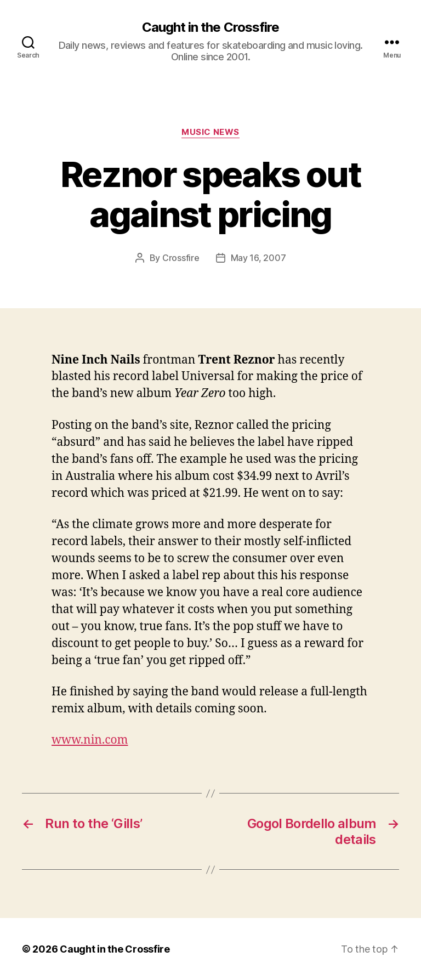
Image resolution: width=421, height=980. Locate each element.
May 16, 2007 (258, 258)
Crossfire (181, 258)
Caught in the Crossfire (210, 27)
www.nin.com (90, 740)
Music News (210, 132)
